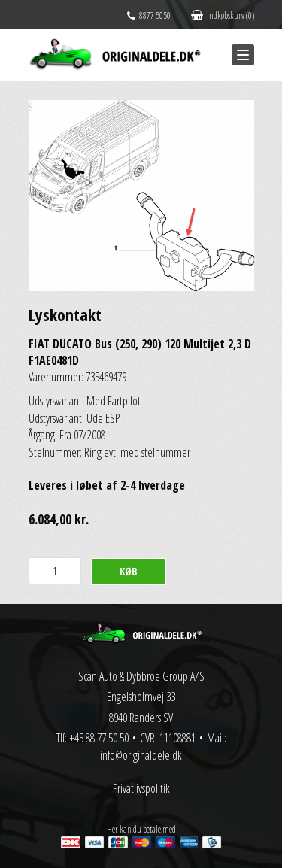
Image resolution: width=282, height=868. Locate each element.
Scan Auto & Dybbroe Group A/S (141, 676)
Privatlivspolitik (141, 788)
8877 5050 (149, 15)
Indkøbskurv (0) (223, 15)
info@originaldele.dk (141, 755)
